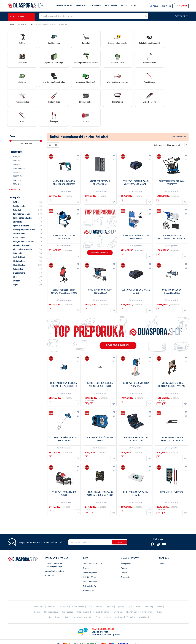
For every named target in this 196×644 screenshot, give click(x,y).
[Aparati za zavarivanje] (26, 206)
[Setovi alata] (26, 202)
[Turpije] (26, 265)
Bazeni (160, 592)
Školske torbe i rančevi (101, 592)
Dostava (124, 553)
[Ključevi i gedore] (26, 246)
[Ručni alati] (26, 191)
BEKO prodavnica (147, 592)
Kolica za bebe (67, 592)
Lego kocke (63, 587)
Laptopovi (120, 587)
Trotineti (58, 598)
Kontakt (162, 544)
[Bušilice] (26, 183)
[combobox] (94, 16)
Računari (37, 592)
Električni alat (131, 592)
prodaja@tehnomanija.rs (55, 552)
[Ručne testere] (26, 250)
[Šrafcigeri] (26, 261)
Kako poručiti (126, 544)
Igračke (110, 587)
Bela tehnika (111, 6)
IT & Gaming (95, 6)
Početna (11, 24)
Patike (139, 587)
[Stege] (26, 257)
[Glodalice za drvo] (26, 214)
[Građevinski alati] (26, 238)
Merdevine (119, 598)
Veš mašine (131, 598)
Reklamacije (125, 558)
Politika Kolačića (89, 567)
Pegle (98, 598)
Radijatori (99, 587)
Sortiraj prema (159, 125)
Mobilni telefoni (64, 6)
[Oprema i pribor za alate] (26, 194)
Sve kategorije (88, 571)
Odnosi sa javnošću (91, 553)
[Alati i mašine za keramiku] (26, 230)
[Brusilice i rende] (26, 187)
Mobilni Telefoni (78, 587)
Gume (159, 587)
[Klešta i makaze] (26, 242)
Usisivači (107, 598)
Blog (134, 6)
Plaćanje (124, 549)
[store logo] (25, 6)
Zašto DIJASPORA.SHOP (93, 544)
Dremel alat (118, 592)
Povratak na (179, 117)
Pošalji (120, 523)
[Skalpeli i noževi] (26, 253)
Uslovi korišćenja (90, 558)
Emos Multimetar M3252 (172, 473)
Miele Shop (149, 587)
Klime (90, 587)
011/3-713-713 (182, 16)
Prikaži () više (15, 170)
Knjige (68, 598)
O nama (86, 549)
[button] (78, 136)
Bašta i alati (22, 24)
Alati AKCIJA (144, 598)
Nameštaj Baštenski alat (83, 598)
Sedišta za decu (83, 592)
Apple (130, 587)
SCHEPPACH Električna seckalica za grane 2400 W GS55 (64, 273)
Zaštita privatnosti (90, 562)
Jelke (49, 598)
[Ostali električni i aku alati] (26, 198)
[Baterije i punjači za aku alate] (26, 222)
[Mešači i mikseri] (26, 218)
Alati (33, 24)
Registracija (167, 6)
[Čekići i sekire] (26, 234)
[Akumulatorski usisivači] (26, 226)
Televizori (81, 6)
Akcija (124, 6)
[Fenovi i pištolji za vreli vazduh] (26, 210)
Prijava (155, 6)
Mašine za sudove (51, 592)
